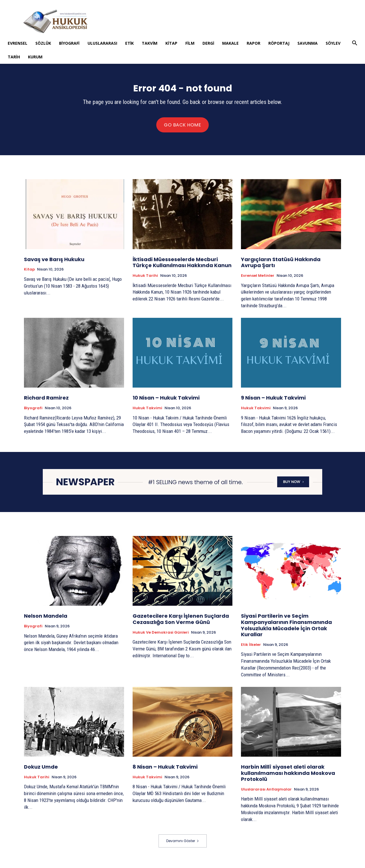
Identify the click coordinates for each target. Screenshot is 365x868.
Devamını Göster (183, 844)
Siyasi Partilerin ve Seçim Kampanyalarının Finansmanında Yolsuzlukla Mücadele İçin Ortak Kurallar (286, 629)
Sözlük (43, 43)
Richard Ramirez (46, 401)
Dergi (208, 43)
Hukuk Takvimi (147, 412)
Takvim (150, 43)
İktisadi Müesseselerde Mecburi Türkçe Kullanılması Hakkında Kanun (182, 266)
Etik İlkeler (251, 648)
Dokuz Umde (41, 770)
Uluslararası (102, 43)
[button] (354, 44)
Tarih (14, 57)
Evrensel (18, 43)
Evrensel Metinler (258, 279)
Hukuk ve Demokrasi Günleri (161, 636)
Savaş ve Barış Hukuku (54, 263)
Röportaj (279, 43)
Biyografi (69, 43)
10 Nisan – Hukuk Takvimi (166, 401)
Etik (130, 43)
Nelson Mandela (46, 620)
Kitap (171, 43)
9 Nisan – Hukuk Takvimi (273, 401)
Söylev (333, 43)
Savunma (308, 43)
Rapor (254, 43)
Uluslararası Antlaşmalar (266, 793)
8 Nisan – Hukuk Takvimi (165, 770)
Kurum (35, 57)
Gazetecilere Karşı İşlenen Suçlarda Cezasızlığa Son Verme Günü (181, 623)
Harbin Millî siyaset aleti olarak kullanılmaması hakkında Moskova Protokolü (288, 777)
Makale (230, 43)
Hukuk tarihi (145, 279)
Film (190, 43)
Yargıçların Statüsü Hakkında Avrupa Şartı (281, 266)
